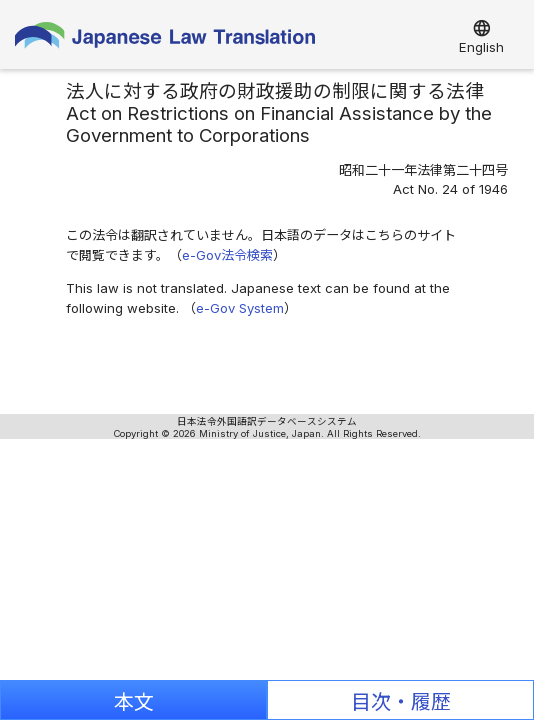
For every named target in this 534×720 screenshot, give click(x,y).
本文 (134, 702)
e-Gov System (240, 308)
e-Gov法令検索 (227, 255)
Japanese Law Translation (165, 39)
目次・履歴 (401, 702)
